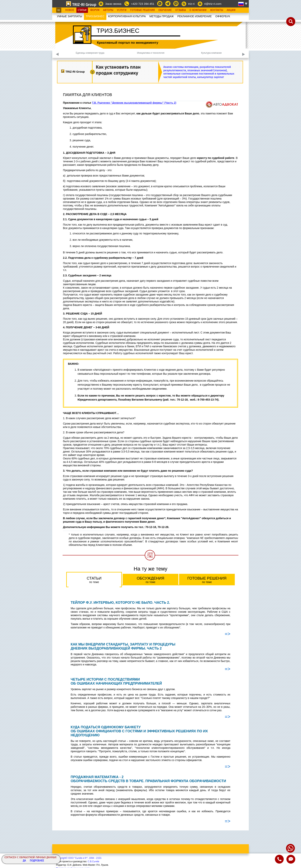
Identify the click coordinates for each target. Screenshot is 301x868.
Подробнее (37, 861)
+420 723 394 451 (143, 4)
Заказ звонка (113, 4)
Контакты (217, 10)
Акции (231, 10)
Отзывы (181, 10)
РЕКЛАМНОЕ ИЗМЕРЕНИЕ (195, 16)
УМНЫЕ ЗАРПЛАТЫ (69, 16)
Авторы (108, 10)
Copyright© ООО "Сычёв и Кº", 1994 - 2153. (79, 858)
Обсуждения (150, 580)
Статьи (82, 10)
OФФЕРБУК (223, 16)
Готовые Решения (142, 10)
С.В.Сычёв (93, 861)
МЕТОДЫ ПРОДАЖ (162, 16)
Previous (57, 54)
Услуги (122, 10)
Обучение (165, 10)
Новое (70, 10)
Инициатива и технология (151, 53)
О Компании (198, 10)
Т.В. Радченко (101, 103)
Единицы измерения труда (90, 53)
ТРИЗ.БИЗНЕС (95, 16)
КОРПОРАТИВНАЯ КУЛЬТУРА (127, 16)
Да (24, 861)
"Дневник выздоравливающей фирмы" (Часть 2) (143, 103)
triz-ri (191, 4)
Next (244, 54)
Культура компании (211, 53)
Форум (95, 10)
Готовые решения (207, 580)
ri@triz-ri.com (213, 4)
